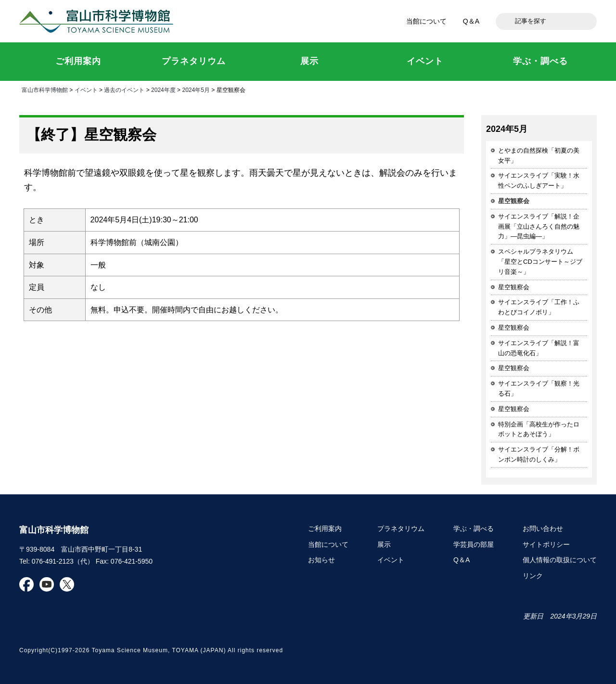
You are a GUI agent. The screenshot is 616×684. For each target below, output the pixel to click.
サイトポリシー (546, 544)
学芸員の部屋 (474, 544)
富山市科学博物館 (99, 21)
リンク (533, 576)
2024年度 (163, 90)
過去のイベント (124, 90)
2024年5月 (196, 90)
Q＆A (471, 21)
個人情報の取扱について (560, 560)
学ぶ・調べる (474, 529)
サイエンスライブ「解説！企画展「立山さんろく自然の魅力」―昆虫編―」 (539, 226)
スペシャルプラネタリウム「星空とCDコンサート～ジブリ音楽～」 (540, 262)
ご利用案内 (325, 529)
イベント (86, 90)
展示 (384, 544)
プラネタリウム (401, 529)
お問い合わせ (543, 529)
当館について (426, 21)
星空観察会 (514, 287)
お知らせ (321, 560)
